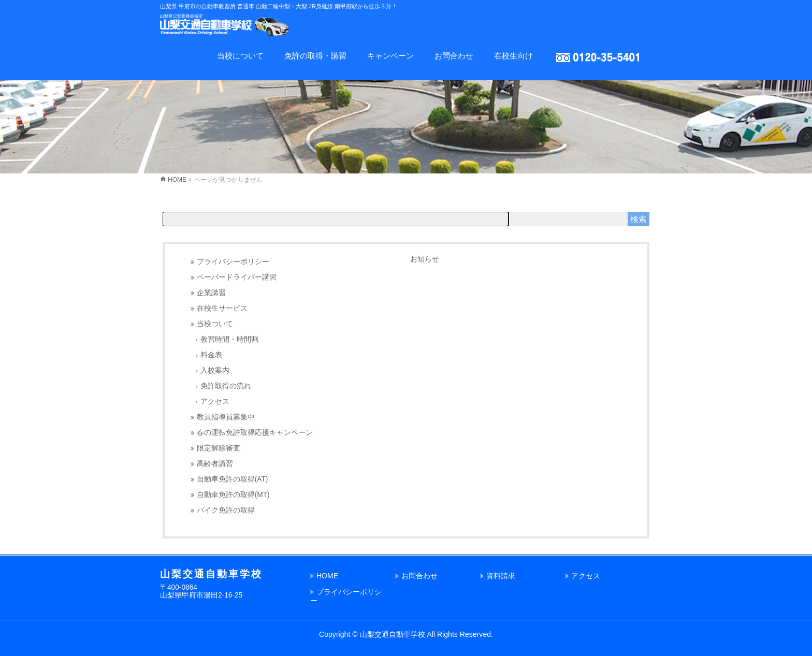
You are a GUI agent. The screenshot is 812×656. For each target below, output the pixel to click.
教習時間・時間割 (229, 339)
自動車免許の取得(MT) (233, 495)
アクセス (215, 402)
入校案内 (215, 370)
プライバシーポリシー (233, 262)
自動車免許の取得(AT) (233, 479)
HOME (327, 576)
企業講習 (211, 293)
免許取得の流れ (226, 386)
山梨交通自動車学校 (393, 634)
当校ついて (215, 324)
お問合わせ (419, 576)
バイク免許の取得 (226, 510)
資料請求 (501, 576)
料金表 (211, 355)
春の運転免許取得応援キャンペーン (255, 433)
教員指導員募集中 (226, 417)
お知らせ (425, 259)
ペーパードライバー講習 (237, 277)
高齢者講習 (215, 464)
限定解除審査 (219, 448)
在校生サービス (222, 308)
